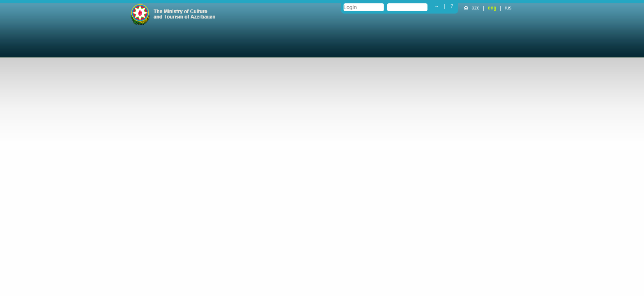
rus (508, 8)
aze (475, 8)
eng (492, 8)
